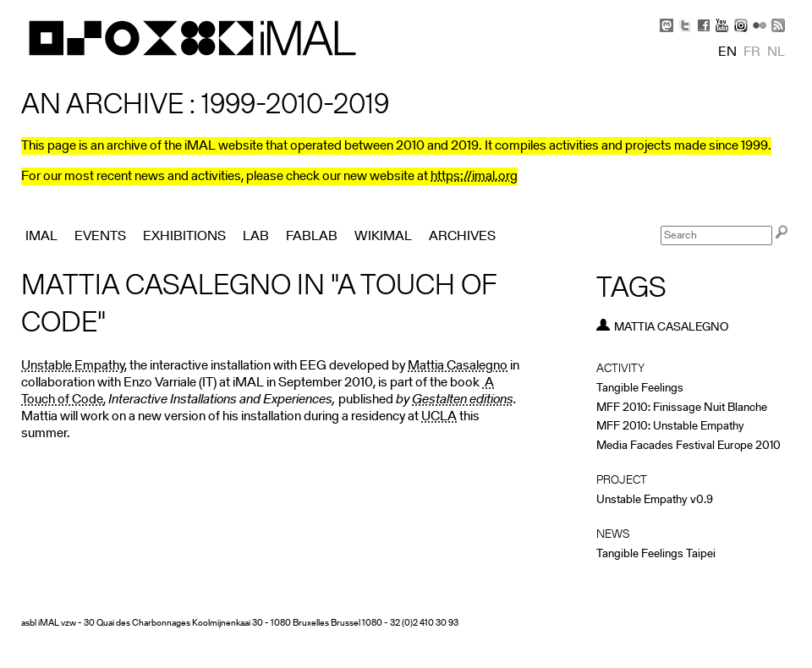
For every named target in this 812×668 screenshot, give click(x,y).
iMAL (41, 237)
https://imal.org (474, 177)
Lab (256, 237)
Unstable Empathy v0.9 (655, 500)
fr (752, 52)
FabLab (312, 237)
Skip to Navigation (770, 8)
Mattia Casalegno (458, 366)
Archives (462, 237)
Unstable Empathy (73, 366)
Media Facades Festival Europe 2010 (689, 446)
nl (776, 52)
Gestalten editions (463, 400)
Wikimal (383, 237)
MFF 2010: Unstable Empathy (670, 427)
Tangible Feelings (640, 389)
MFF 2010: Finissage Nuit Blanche (682, 408)
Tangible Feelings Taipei (656, 554)
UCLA (439, 417)
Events (100, 237)
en (727, 52)
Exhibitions (184, 237)
